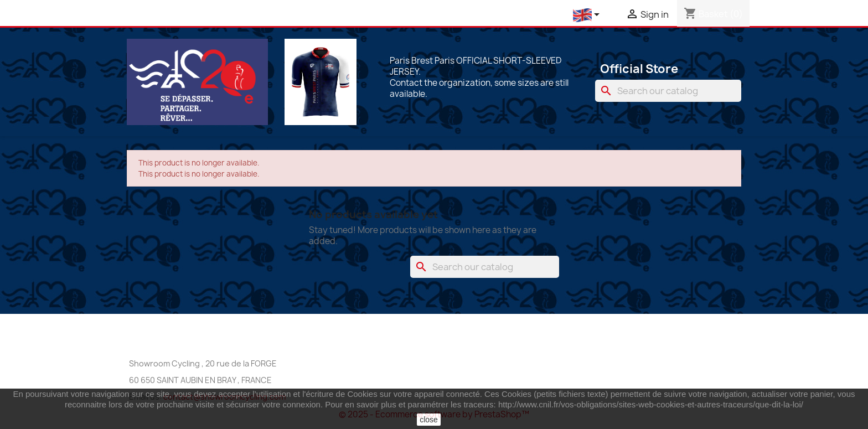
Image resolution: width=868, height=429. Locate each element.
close (429, 420)
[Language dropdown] (588, 15)
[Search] (668, 91)
